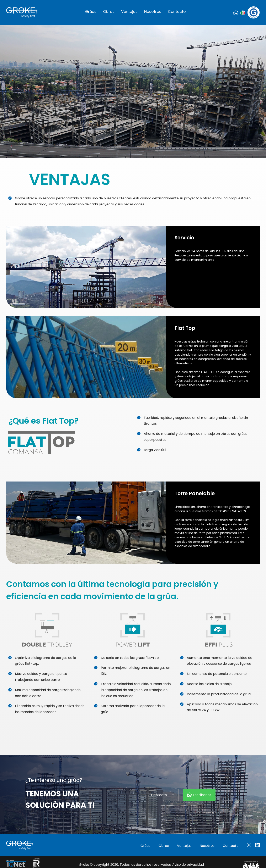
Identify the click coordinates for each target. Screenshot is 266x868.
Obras (109, 12)
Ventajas (129, 12)
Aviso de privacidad (188, 865)
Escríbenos (199, 795)
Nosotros (153, 12)
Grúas (91, 12)
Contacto (177, 12)
